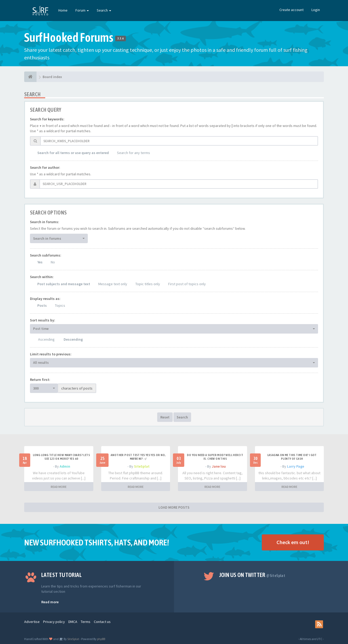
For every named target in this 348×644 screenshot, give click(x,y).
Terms (86, 622)
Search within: (42, 277)
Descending (73, 339)
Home (63, 10)
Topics (60, 305)
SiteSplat (142, 466)
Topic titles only (148, 284)
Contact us (102, 622)
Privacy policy (54, 622)
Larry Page (296, 466)
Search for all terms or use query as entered (73, 153)
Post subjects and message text (64, 284)
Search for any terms (134, 153)
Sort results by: (43, 320)
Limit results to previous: (51, 354)
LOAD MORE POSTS (174, 507)
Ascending (46, 339)
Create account (291, 10)
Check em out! (293, 542)
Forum (82, 10)
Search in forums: (45, 222)
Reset (165, 417)
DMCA (73, 622)
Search (104, 10)
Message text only (113, 284)
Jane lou (219, 466)
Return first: (40, 380)
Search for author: (45, 167)
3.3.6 (121, 38)
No (53, 262)
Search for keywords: (47, 119)
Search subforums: (46, 255)
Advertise (32, 622)
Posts (42, 305)
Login (316, 10)
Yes (40, 262)
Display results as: (45, 299)
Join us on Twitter (252, 575)
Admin (65, 466)
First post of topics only (187, 284)
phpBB (101, 639)
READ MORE (59, 487)
